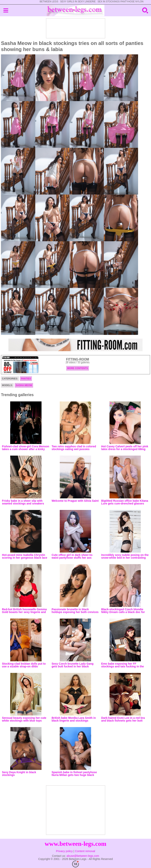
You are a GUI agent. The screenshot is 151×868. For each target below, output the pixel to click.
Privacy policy (64, 851)
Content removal (85, 851)
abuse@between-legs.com (83, 856)
